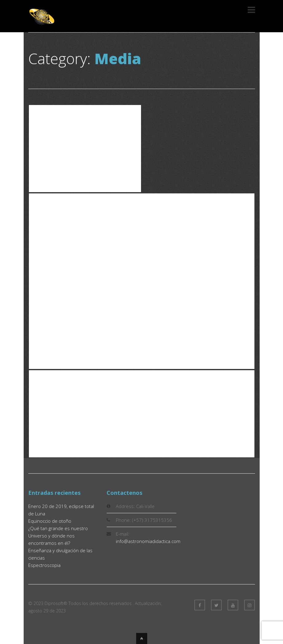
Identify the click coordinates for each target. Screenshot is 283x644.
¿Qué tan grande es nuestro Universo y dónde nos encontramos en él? (58, 536)
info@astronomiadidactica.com (148, 541)
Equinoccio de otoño (50, 521)
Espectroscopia (44, 565)
